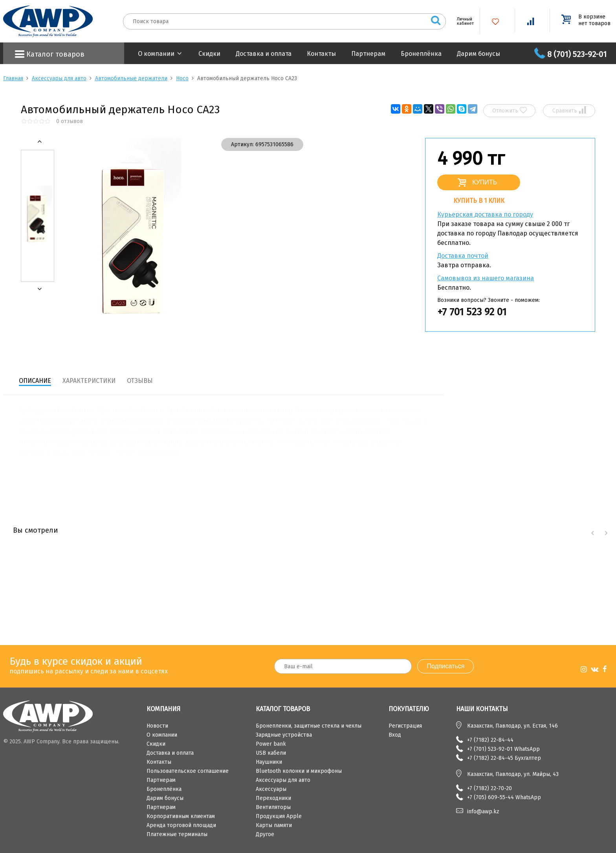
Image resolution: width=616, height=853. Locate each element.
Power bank (271, 744)
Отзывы (140, 381)
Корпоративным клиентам (181, 816)
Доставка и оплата (264, 54)
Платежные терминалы (177, 834)
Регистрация (405, 726)
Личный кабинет (462, 21)
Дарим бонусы (478, 54)
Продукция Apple (279, 816)
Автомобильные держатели (131, 78)
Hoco (182, 78)
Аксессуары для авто (59, 78)
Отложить (510, 110)
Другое (265, 834)
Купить (485, 182)
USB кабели (271, 753)
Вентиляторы (273, 807)
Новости (157, 726)
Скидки (209, 54)
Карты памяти (274, 825)
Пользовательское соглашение (188, 771)
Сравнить (569, 110)
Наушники (269, 762)
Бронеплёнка (421, 54)
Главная (13, 78)
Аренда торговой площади (181, 825)
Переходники (273, 798)
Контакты (321, 54)
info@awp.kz (483, 812)
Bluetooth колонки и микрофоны (299, 771)
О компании (156, 54)
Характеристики (89, 381)
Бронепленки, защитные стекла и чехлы (309, 726)
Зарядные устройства (284, 735)
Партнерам (368, 54)
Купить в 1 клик (479, 201)
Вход (395, 735)
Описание (35, 381)
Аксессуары (271, 789)
